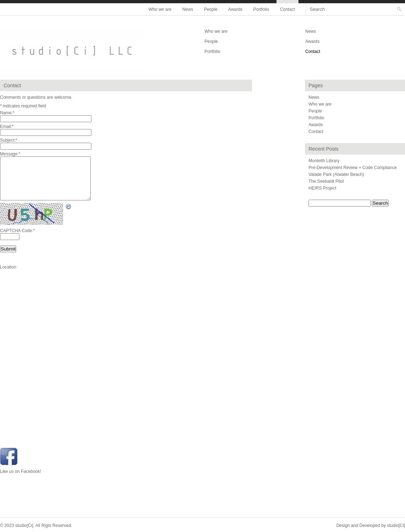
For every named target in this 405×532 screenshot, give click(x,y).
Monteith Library (324, 161)
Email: (7, 127)
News (188, 9)
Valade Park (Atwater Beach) (336, 174)
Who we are (160, 9)
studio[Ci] (396, 526)
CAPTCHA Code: (17, 231)
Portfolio (261, 9)
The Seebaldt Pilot (326, 181)
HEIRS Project (322, 188)
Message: (10, 154)
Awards (235, 9)
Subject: (9, 140)
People (210, 9)
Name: (7, 113)
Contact (287, 9)
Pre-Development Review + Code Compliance (353, 168)
